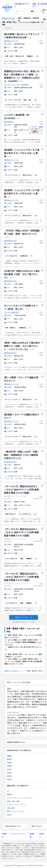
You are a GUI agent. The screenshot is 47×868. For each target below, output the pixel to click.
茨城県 (9, 766)
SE (8, 791)
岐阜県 (9, 779)
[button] (24, 617)
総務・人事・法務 (13, 801)
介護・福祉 (11, 808)
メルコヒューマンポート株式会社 (16, 84)
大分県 (9, 769)
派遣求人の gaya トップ (11, 19)
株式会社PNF (9, 122)
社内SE (9, 815)
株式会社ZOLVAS (10, 241)
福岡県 (9, 756)
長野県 (9, 773)
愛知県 (9, 759)
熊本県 (9, 776)
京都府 (9, 763)
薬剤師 (9, 794)
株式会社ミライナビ (11, 41)
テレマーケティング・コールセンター (20, 798)
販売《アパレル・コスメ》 (16, 811)
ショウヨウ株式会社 (11, 312)
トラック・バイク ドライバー (17, 805)
